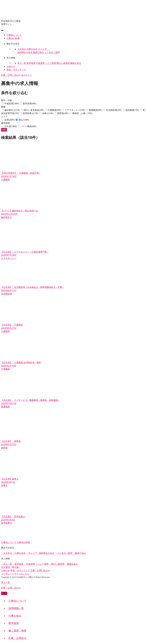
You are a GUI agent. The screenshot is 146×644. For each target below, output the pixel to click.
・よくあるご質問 (64, 553)
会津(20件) (10, 120)
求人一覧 (22, 63)
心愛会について (14, 35)
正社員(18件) (11, 126)
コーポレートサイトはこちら (15, 574)
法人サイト (27, 75)
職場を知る (76, 63)
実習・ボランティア (16, 70)
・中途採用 (29, 564)
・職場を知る (71, 564)
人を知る (22, 49)
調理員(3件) (63, 113)
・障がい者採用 (57, 564)
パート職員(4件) (28, 126)
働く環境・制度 (17, 631)
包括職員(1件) (132, 110)
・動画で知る (79, 553)
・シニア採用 (42, 564)
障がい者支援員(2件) (34, 110)
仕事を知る (32, 49)
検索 (4, 130)
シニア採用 (51, 63)
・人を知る (7, 553)
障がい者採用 (63, 63)
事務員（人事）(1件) (82, 113)
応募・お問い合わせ (11, 75)
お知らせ (11, 66)
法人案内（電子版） (11, 567)
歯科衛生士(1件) (12, 110)
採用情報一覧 (16, 608)
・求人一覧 (7, 564)
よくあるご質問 (52, 52)
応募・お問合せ (17, 638)
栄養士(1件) (48, 113)
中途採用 (40, 63)
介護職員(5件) (55, 110)
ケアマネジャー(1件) (75, 110)
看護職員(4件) (96, 110)
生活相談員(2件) (114, 110)
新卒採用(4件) (30, 104)
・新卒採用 (18, 564)
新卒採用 (31, 63)
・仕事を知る (19, 553)
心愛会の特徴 (13, 38)
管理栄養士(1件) (31, 113)
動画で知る (39, 52)
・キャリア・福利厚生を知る (40, 553)
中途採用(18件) (12, 104)
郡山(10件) (24, 120)
